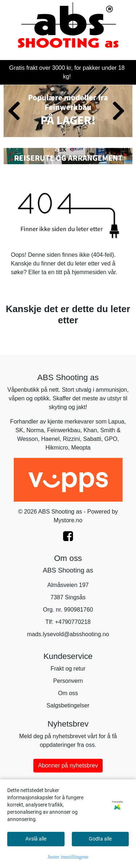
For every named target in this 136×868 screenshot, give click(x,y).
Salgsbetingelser (68, 705)
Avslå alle (36, 839)
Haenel (51, 439)
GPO (111, 439)
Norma (35, 430)
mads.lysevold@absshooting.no (68, 634)
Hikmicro (57, 448)
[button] (62, 129)
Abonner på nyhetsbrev (68, 765)
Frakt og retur (68, 669)
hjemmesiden (89, 272)
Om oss (68, 693)
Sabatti (92, 439)
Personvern (68, 681)
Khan (90, 430)
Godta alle (100, 839)
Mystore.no (68, 520)
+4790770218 (73, 622)
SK (19, 430)
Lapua (116, 422)
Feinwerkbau (64, 430)
